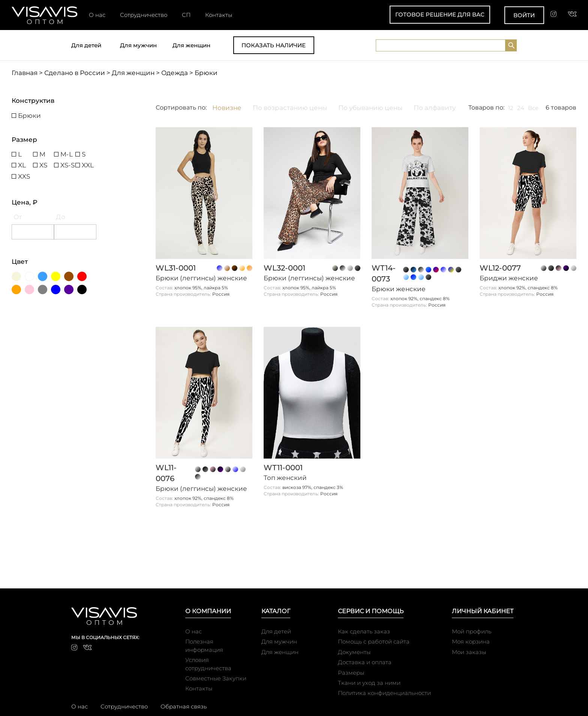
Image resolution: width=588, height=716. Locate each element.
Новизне (227, 108)
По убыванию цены (370, 108)
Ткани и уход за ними (369, 683)
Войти (524, 15)
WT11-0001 (283, 468)
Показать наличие (274, 45)
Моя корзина (471, 642)
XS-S (67, 165)
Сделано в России (75, 73)
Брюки (29, 116)
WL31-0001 (176, 268)
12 (511, 108)
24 (521, 108)
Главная (25, 73)
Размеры (351, 673)
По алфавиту (435, 108)
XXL (88, 165)
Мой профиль (472, 631)
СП (186, 15)
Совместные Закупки (216, 678)
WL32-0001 (284, 268)
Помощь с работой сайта (374, 642)
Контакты (219, 15)
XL (22, 165)
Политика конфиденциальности (384, 693)
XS (43, 165)
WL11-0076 (166, 473)
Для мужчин (138, 45)
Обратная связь (184, 706)
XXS (24, 176)
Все (533, 108)
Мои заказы (469, 652)
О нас (97, 15)
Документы (354, 652)
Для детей (86, 45)
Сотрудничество (144, 15)
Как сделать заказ (364, 631)
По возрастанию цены (290, 108)
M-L (67, 154)
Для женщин (191, 45)
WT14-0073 (384, 273)
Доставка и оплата (365, 662)
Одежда (175, 73)
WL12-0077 (500, 268)
